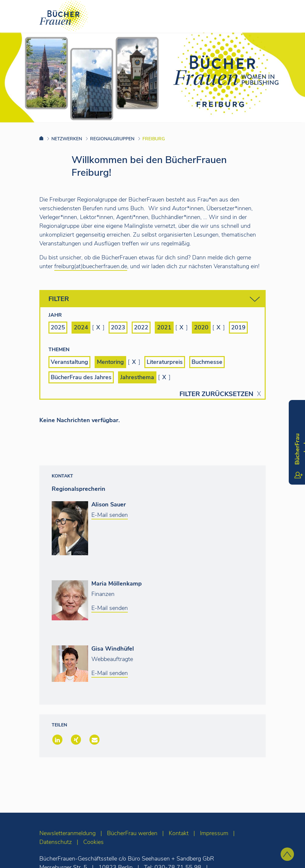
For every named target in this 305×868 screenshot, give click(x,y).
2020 (201, 327)
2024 (81, 327)
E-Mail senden (110, 515)
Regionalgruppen (112, 139)
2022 (141, 327)
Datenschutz (56, 842)
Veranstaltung (69, 362)
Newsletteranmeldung (67, 833)
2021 (164, 327)
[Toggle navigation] (290, 16)
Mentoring (110, 362)
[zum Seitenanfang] (287, 854)
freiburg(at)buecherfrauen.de (91, 266)
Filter (154, 299)
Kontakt (179, 833)
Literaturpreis (165, 362)
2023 (118, 327)
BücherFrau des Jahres (81, 377)
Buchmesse (207, 362)
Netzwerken (67, 139)
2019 (238, 327)
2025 (58, 327)
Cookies (93, 842)
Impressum (214, 833)
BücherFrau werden (132, 833)
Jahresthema (137, 377)
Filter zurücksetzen (216, 394)
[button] (57, 740)
